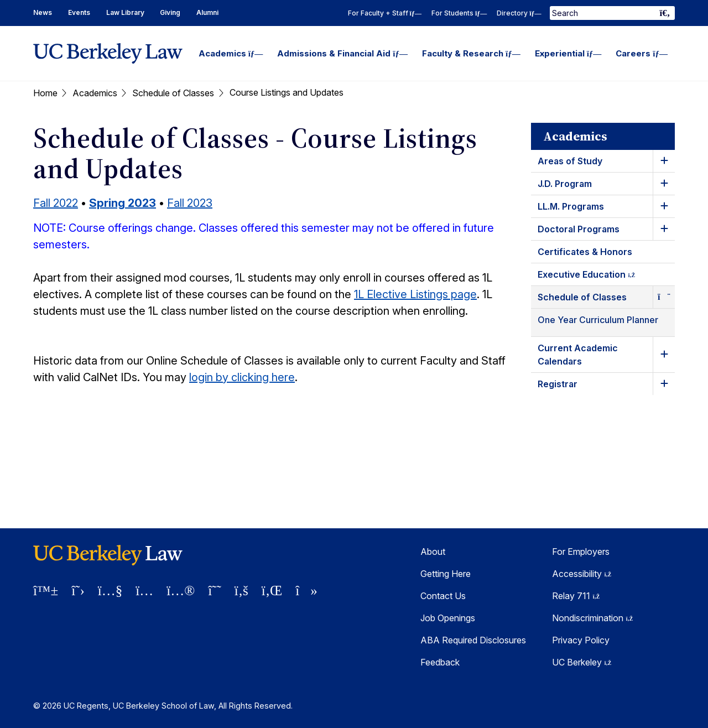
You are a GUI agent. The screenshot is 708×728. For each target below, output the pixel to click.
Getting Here (446, 574)
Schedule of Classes (173, 93)
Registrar (558, 384)
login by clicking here (242, 377)
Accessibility (582, 574)
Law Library (125, 12)
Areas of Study (570, 161)
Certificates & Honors (585, 252)
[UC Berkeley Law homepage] (108, 53)
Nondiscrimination (592, 618)
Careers (642, 53)
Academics (231, 53)
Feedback (440, 662)
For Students (459, 13)
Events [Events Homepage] (79, 12)
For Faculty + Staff (385, 13)
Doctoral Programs (579, 229)
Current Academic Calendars (578, 355)
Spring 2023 (123, 203)
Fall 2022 (56, 203)
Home (45, 93)
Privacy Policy (581, 640)
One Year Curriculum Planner (598, 320)
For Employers (581, 552)
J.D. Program (565, 184)
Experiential (568, 53)
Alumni (207, 12)
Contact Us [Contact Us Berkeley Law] (443, 596)
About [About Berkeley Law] (433, 552)
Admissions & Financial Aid (342, 53)
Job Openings (448, 618)
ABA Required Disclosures (473, 640)
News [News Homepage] (43, 12)
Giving (170, 12)
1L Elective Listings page (415, 294)
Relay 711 (576, 596)
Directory (519, 13)
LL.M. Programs (571, 206)
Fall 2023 (190, 203)
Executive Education (596, 276)
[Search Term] (612, 13)
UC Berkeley (582, 662)
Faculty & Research (471, 53)
